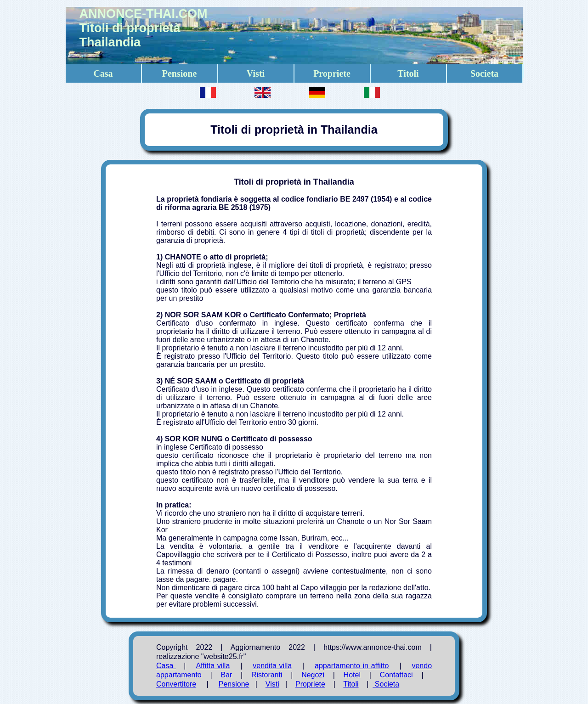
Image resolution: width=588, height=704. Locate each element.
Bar (226, 675)
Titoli (408, 73)
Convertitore (176, 684)
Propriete (332, 73)
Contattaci (396, 675)
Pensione (180, 73)
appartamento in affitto (352, 666)
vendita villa (272, 666)
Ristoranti (267, 675)
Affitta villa (213, 666)
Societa (484, 73)
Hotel (352, 675)
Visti (256, 73)
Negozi (313, 675)
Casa (103, 73)
